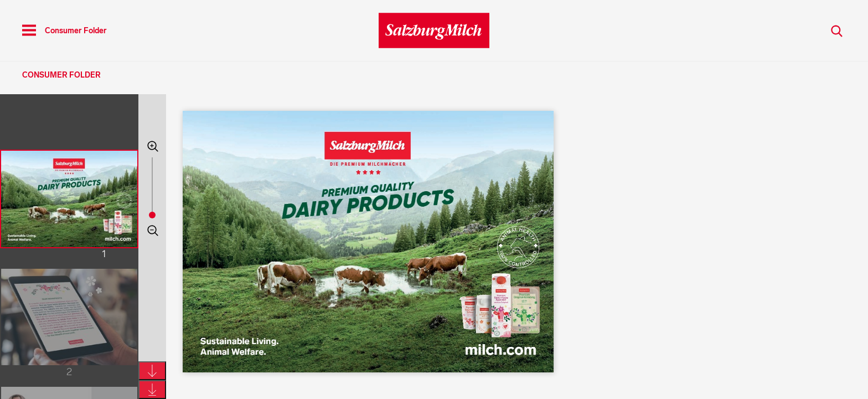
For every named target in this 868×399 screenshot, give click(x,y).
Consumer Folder (61, 75)
